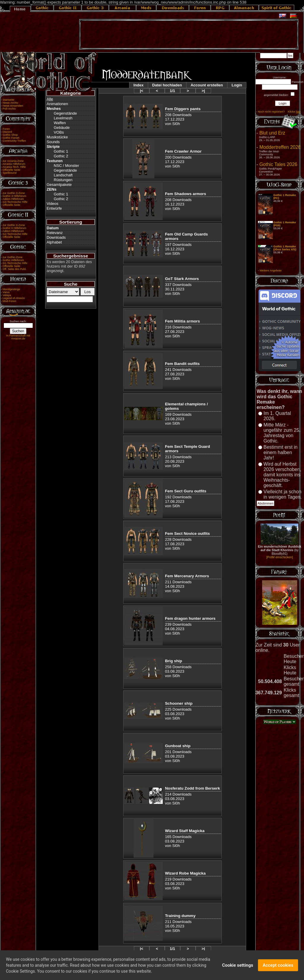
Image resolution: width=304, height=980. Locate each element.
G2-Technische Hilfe (15, 234)
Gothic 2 (61, 156)
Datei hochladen (167, 85)
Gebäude (62, 128)
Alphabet (54, 242)
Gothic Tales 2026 (278, 164)
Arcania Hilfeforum (14, 164)
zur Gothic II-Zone (14, 225)
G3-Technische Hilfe (15, 202)
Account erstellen (207, 85)
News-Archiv (10, 103)
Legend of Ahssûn (14, 298)
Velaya (7, 295)
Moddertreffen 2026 (280, 147)
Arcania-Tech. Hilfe (14, 167)
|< (141, 91)
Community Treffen (14, 141)
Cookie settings (238, 968)
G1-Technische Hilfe (15, 263)
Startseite (8, 100)
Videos (53, 204)
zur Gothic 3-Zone (14, 193)
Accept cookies (278, 968)
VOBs (59, 132)
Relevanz (55, 233)
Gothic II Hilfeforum (15, 228)
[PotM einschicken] (280, 557)
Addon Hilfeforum (13, 199)
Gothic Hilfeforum (13, 260)
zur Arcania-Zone (13, 161)
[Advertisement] (189, 34)
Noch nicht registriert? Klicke (279, 112)
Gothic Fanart (11, 138)
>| (203, 91)
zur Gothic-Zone (13, 257)
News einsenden (13, 106)
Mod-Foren (9, 301)
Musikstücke (57, 137)
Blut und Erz (272, 133)
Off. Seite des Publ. (15, 269)
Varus (6, 292)
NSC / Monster (66, 166)
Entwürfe (54, 208)
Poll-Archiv (9, 109)
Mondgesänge (11, 289)
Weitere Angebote (270, 271)
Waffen (60, 123)
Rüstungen (63, 180)
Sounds (53, 142)
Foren (6, 129)
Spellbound (10, 173)
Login (237, 85)
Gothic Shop (10, 135)
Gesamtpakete (59, 185)
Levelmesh (63, 118)
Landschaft (63, 175)
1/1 (172, 91)
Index (139, 85)
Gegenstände (65, 113)
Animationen (57, 104)
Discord (7, 132)
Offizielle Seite (11, 170)
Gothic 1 (61, 151)
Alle (50, 99)
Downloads (56, 237)
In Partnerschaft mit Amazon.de (18, 337)
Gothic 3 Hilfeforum (15, 196)
